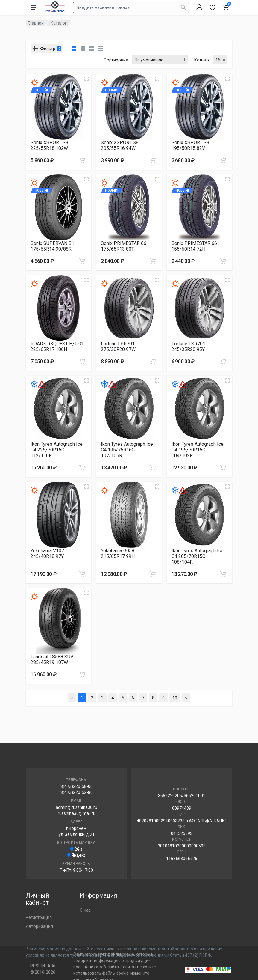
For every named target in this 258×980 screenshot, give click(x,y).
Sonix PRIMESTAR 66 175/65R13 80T (124, 246)
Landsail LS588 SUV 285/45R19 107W (52, 660)
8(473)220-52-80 (77, 792)
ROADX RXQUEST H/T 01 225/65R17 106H (57, 347)
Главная (36, 23)
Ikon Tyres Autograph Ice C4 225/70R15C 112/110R (57, 450)
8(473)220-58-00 (77, 786)
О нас (85, 910)
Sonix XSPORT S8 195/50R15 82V (190, 145)
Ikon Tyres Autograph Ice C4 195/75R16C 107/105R (127, 450)
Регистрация (39, 917)
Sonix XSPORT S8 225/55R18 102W (49, 145)
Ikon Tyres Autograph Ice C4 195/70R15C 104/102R (198, 450)
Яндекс (76, 855)
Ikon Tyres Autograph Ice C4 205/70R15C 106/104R (198, 556)
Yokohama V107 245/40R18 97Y (47, 553)
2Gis (76, 849)
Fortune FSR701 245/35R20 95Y (188, 347)
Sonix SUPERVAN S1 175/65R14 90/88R (52, 246)
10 (175, 698)
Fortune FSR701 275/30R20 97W (118, 347)
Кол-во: (202, 60)
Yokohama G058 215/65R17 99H (118, 553)
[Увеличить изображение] (86, 79)
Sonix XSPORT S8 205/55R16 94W (120, 145)
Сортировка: (116, 60)
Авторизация (39, 926)
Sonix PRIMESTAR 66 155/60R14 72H (194, 246)
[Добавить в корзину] (82, 160)
